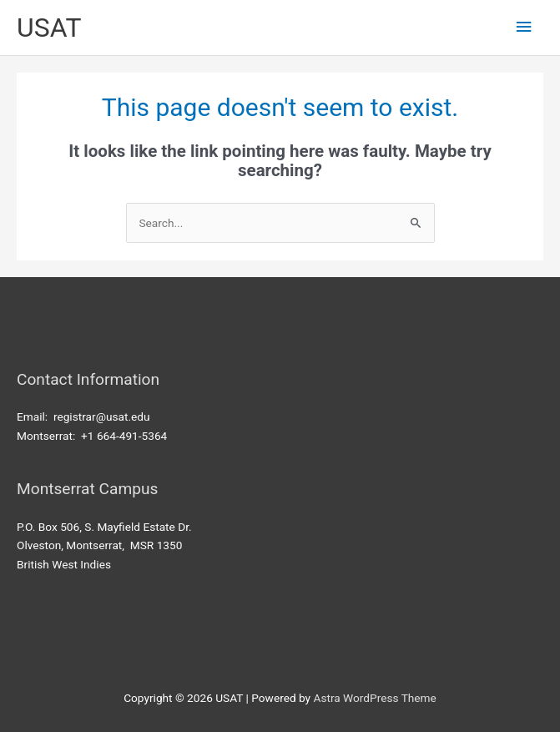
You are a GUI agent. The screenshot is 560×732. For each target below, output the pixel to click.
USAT (49, 28)
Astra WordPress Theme (374, 698)
